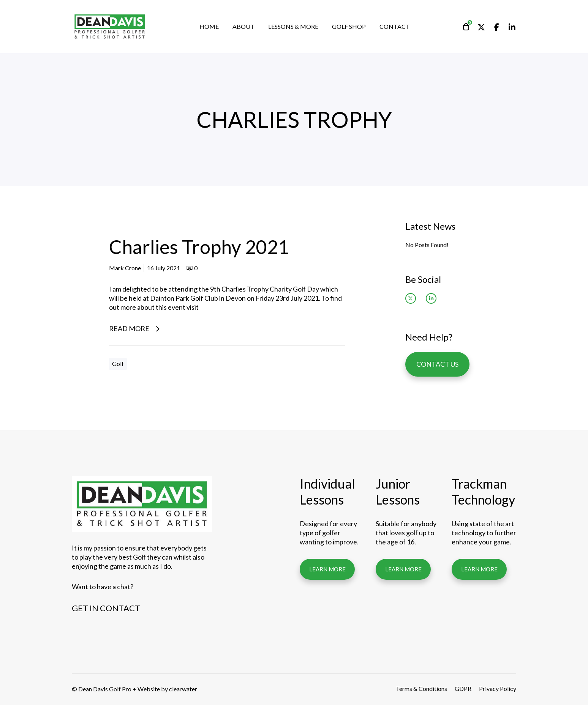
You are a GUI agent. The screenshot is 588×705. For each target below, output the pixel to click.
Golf (118, 364)
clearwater (183, 689)
